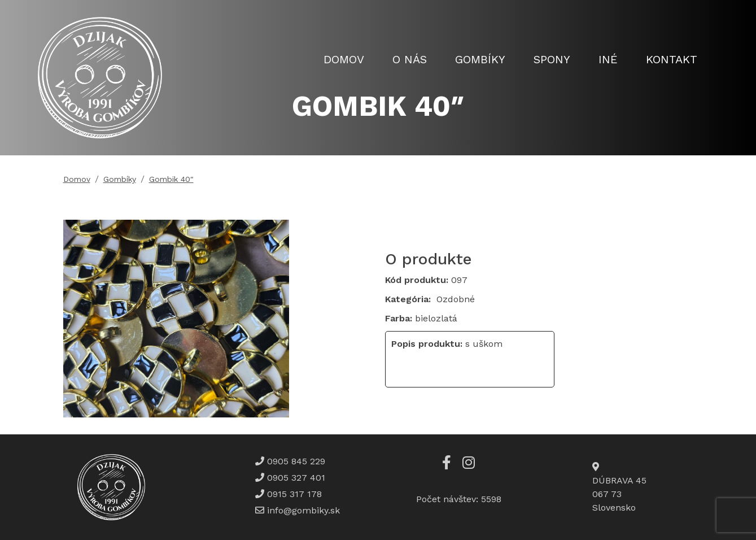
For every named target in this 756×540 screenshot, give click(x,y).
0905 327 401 (295, 478)
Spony (552, 59)
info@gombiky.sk (303, 510)
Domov (344, 59)
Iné (608, 59)
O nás (410, 59)
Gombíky (480, 59)
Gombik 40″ (171, 179)
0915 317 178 (293, 494)
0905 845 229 (295, 461)
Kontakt (672, 59)
